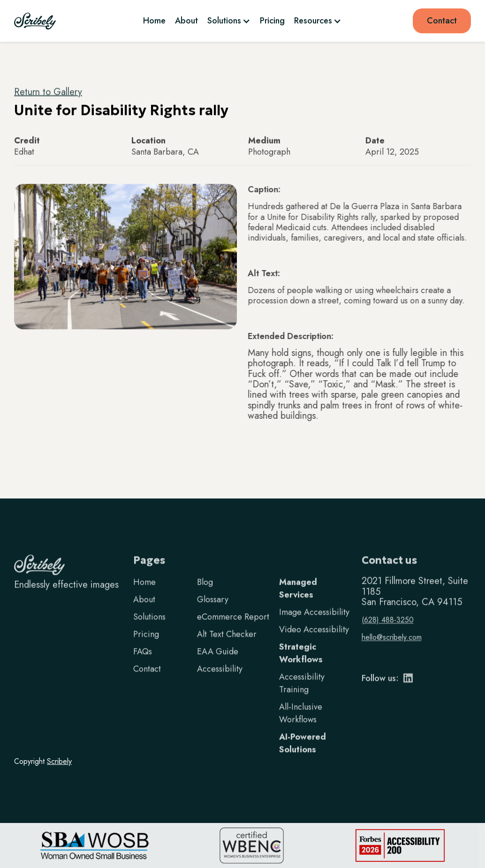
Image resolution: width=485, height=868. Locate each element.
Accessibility (220, 679)
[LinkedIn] (408, 691)
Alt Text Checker (227, 644)
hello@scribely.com (392, 648)
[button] (229, 21)
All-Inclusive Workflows (301, 723)
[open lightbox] (125, 257)
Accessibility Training (302, 693)
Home (154, 21)
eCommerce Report (233, 627)
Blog (205, 592)
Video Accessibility (314, 640)
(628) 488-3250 (388, 630)
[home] (35, 21)
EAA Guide (218, 662)
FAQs (143, 662)
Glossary (213, 610)
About (186, 21)
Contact (442, 21)
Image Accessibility (314, 622)
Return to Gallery (48, 92)
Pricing (272, 21)
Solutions (149, 627)
